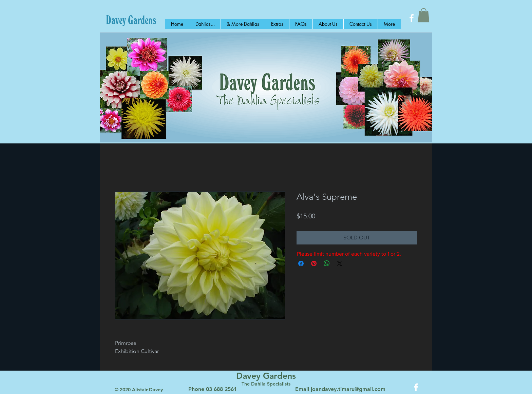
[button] (424, 15)
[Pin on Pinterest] (314, 263)
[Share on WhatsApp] (327, 263)
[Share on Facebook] (301, 263)
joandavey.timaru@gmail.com (348, 389)
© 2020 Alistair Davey (139, 390)
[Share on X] (340, 263)
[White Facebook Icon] (412, 18)
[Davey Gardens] (131, 20)
